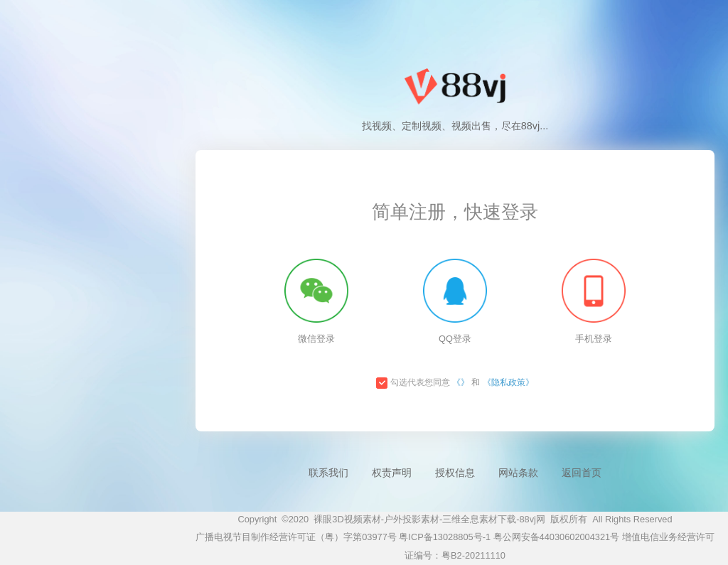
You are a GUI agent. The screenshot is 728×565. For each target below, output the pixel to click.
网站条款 (518, 473)
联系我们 (328, 473)
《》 (461, 382)
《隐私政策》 (508, 382)
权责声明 (392, 473)
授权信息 (455, 473)
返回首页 (582, 473)
